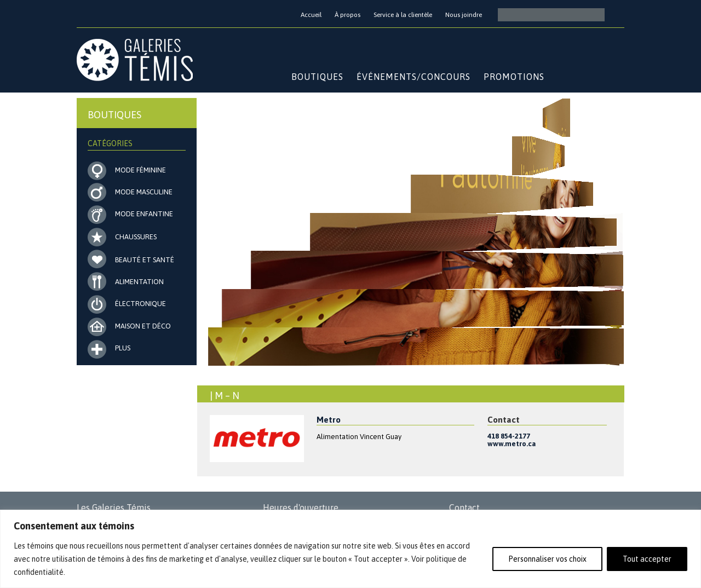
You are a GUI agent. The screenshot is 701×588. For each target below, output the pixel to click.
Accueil (311, 15)
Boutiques (317, 77)
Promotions (514, 77)
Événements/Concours (413, 77)
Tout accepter (647, 559)
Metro (329, 420)
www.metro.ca (512, 444)
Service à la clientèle (403, 15)
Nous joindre (464, 15)
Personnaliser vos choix (547, 559)
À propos (347, 15)
